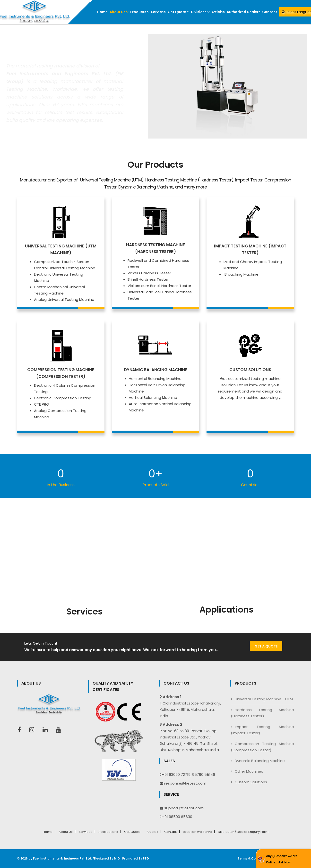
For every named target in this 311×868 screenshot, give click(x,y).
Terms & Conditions (253, 859)
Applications (108, 832)
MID (117, 858)
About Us (119, 12)
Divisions (200, 12)
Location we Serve (197, 832)
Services (158, 12)
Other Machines (249, 771)
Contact (270, 12)
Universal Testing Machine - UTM (264, 699)
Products (140, 12)
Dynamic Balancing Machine (260, 761)
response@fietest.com (185, 783)
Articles (218, 12)
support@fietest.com (184, 808)
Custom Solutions (251, 782)
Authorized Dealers (243, 12)
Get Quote (178, 12)
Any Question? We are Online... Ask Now (282, 859)
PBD (146, 858)
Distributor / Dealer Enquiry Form (243, 832)
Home (102, 12)
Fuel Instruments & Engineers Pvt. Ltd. (62, 858)
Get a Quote (266, 646)
